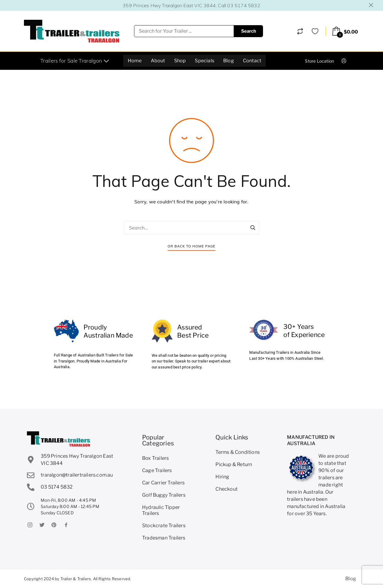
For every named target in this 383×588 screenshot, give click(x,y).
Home (135, 61)
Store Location (319, 61)
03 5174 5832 (244, 5)
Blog (229, 61)
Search (249, 31)
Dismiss (371, 5)
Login (349, 61)
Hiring (222, 477)
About (158, 61)
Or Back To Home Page (191, 246)
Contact (252, 61)
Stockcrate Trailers (164, 526)
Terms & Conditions (238, 452)
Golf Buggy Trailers (164, 495)
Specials (205, 61)
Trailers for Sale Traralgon (75, 61)
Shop (180, 61)
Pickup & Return (234, 464)
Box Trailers (155, 458)
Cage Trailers (157, 470)
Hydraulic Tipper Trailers (161, 510)
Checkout (227, 489)
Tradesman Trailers (164, 538)
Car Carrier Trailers (163, 483)
